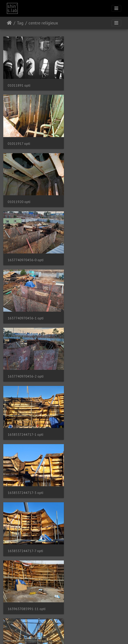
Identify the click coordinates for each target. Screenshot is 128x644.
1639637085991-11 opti (91, 307)
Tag (20, 23)
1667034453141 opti (24, 531)
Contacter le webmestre (75, 624)
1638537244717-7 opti (25, 307)
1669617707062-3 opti (26, 586)
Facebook (75, 635)
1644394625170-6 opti (26, 363)
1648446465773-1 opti (90, 419)
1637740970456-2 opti (90, 195)
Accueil (9, 23)
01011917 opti (83, 83)
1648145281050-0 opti (26, 419)
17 (75, 608)
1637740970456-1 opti (26, 195)
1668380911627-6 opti (90, 531)
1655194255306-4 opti (26, 475)
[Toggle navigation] (116, 8)
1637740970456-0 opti (90, 139)
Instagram (59, 635)
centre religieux (43, 23)
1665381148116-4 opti (90, 475)
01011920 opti (19, 139)
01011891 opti (19, 83)
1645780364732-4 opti (90, 363)
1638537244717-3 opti (90, 251)
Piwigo (57, 624)
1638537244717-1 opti (25, 251)
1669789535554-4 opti (90, 586)
